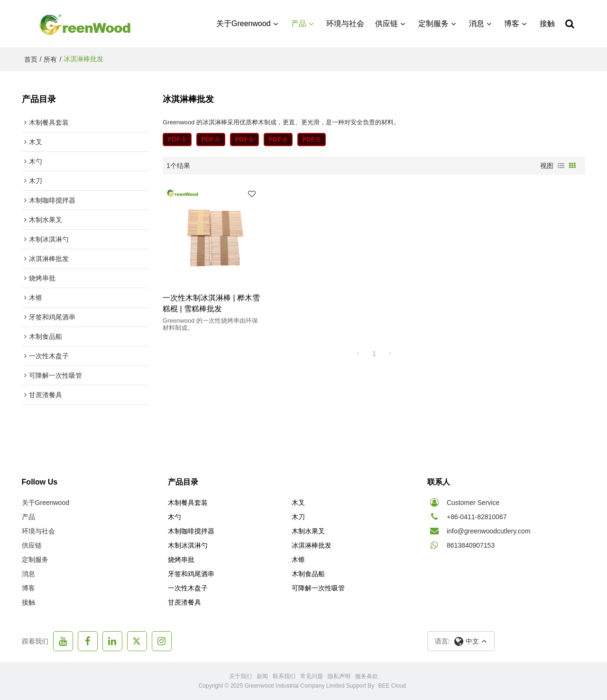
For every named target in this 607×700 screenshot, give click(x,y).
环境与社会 (345, 23)
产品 (299, 23)
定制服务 (433, 23)
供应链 (386, 23)
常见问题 (312, 676)
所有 (50, 59)
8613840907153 (471, 545)
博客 (512, 23)
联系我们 (284, 676)
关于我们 (240, 676)
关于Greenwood (244, 23)
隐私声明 (339, 676)
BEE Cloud (392, 686)
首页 (31, 59)
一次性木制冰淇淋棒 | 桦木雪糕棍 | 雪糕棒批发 (211, 303)
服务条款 (367, 676)
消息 (477, 23)
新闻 (262, 676)
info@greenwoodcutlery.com (489, 531)
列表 (561, 166)
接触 (547, 23)
